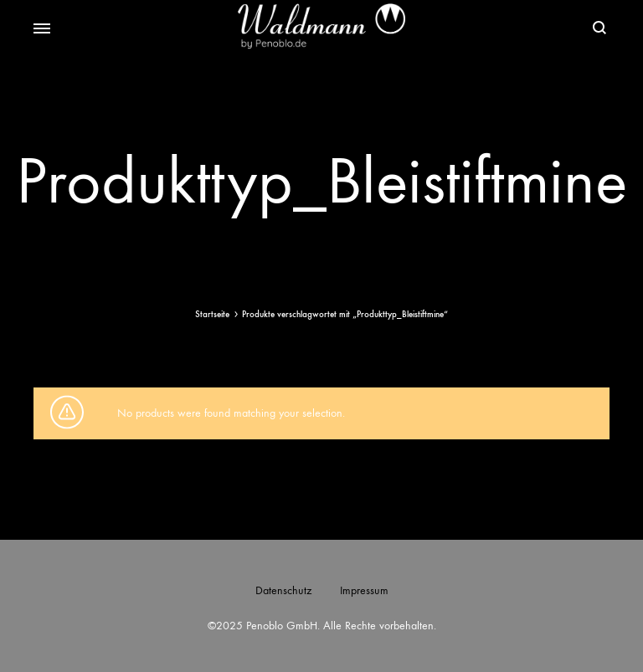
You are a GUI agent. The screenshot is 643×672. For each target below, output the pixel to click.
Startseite (212, 314)
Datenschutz (283, 590)
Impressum (364, 590)
